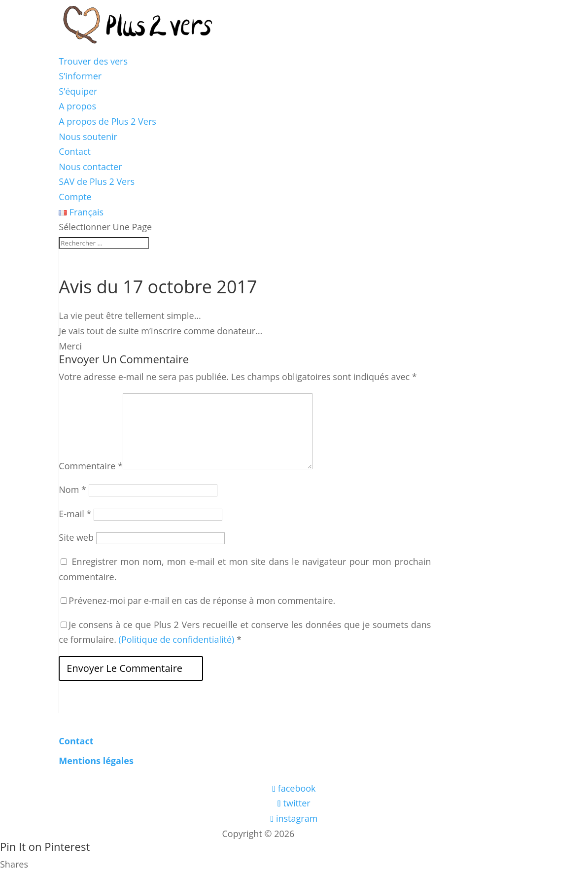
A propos (77, 106)
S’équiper (78, 91)
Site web (76, 537)
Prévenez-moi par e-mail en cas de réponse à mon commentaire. (198, 600)
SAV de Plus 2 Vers (97, 181)
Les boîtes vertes (331, 834)
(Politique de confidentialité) (177, 639)
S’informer (80, 76)
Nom (72, 489)
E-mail (75, 514)
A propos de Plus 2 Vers (107, 121)
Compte (75, 197)
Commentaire (91, 466)
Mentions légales (96, 761)
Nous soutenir (88, 137)
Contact (75, 151)
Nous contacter (90, 167)
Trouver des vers (93, 61)
